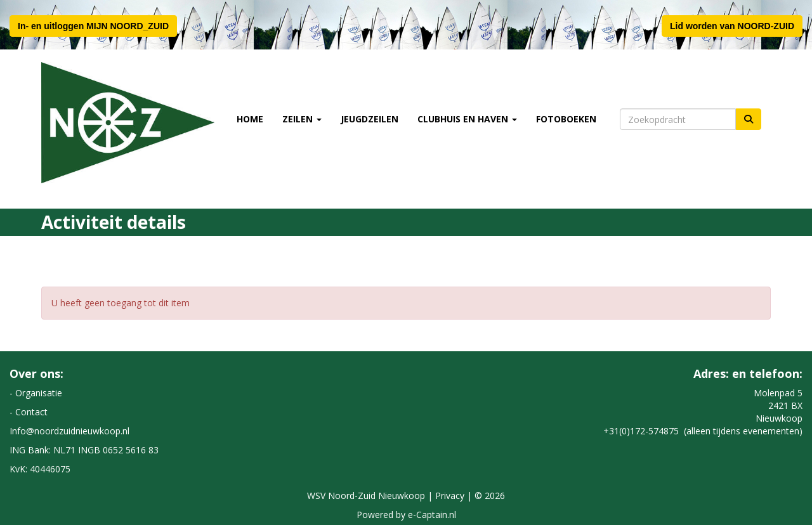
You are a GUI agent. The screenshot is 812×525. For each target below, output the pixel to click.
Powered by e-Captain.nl (406, 515)
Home (250, 119)
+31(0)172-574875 (641, 431)
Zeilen (302, 119)
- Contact (29, 412)
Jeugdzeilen (370, 119)
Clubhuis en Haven (467, 119)
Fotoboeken (566, 119)
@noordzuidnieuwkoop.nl (69, 431)
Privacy (450, 496)
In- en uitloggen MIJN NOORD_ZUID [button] (93, 26)
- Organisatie (36, 393)
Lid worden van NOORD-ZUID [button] (732, 26)
